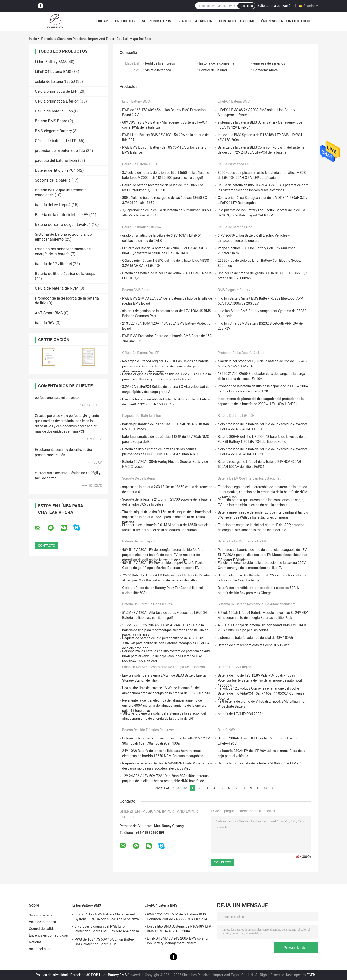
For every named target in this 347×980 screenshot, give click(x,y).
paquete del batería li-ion (56, 160)
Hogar (102, 21)
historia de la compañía (217, 63)
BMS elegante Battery (53, 131)
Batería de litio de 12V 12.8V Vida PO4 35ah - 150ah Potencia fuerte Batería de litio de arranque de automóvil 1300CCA (260, 680)
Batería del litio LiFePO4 (55, 170)
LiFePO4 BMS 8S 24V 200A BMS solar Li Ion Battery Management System (178, 941)
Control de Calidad (213, 70)
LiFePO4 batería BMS (53, 72)
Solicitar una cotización (275, 6)
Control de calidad (237, 21)
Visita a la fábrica (158, 70)
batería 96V (45, 323)
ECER (311, 975)
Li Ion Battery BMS (51, 62)
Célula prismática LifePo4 (57, 101)
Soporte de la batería (53, 180)
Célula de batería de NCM (57, 288)
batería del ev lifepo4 (53, 205)
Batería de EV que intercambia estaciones (250, 478)
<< (185, 788)
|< (178, 788)
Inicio (33, 39)
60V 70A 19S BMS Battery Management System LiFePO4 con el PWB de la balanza (107, 917)
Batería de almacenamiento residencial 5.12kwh (254, 645)
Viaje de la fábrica (195, 21)
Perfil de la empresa (160, 63)
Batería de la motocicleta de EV (62, 215)
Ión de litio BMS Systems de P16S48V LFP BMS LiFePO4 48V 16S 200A (179, 929)
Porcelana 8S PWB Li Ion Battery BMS (99, 975)
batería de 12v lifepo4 (53, 264)
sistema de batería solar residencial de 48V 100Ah (255, 638)
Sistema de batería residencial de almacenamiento (63, 237)
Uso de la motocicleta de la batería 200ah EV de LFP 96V (260, 763)
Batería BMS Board (51, 121)
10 (259, 788)
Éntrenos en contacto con (285, 21)
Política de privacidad (52, 975)
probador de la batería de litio (60, 151)
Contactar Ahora (266, 70)
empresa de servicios (269, 63)
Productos (125, 21)
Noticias (35, 942)
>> (266, 788)
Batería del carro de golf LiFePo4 (63, 225)
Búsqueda (246, 6)
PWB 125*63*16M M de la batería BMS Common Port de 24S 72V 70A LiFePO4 (177, 917)
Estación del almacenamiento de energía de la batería (63, 252)
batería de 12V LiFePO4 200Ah (241, 714)
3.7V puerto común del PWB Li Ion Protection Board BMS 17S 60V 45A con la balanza (107, 929)
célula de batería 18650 (55, 82)
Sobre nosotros (157, 21)
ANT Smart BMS (49, 313)
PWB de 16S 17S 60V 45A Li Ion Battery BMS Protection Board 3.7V (105, 942)
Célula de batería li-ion (54, 111)
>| (273, 788)
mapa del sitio (40, 949)
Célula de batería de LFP (56, 141)
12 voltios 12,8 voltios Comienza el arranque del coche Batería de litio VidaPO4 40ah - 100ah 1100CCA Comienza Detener (261, 693)
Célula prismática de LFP (56, 91)
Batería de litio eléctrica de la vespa (65, 274)
